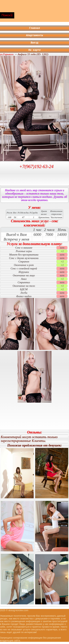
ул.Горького (7, 56)
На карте (34, 52)
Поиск (6, 15)
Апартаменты (34, 36)
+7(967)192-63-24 (36, 169)
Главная (34, 28)
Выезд (35, 44)
